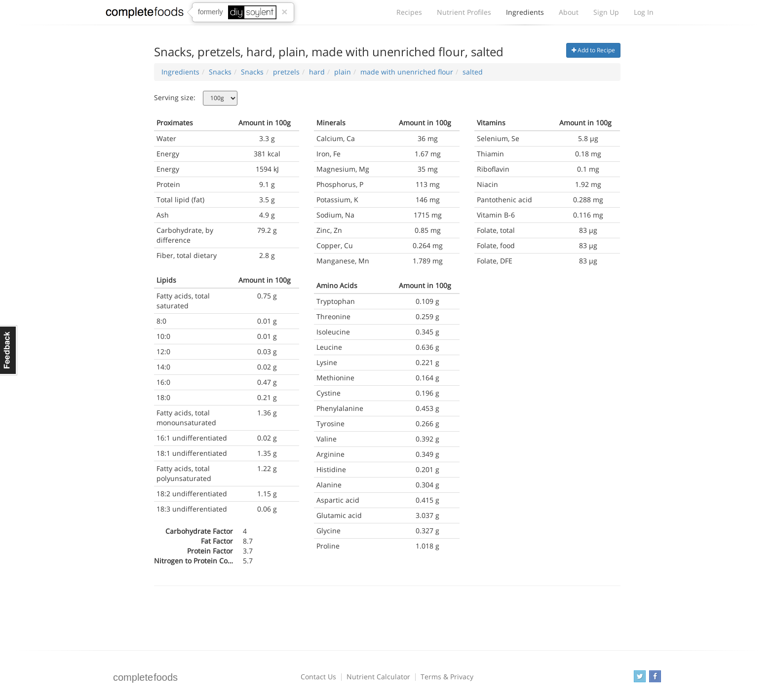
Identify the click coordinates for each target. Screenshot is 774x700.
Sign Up (606, 12)
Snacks (220, 72)
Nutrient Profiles (464, 12)
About (569, 12)
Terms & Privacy (447, 677)
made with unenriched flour (407, 72)
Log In (644, 12)
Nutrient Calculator (378, 677)
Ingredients (525, 15)
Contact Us (318, 677)
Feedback (9, 350)
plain (343, 72)
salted (473, 72)
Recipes (409, 12)
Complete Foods (145, 14)
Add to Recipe (593, 50)
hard (317, 72)
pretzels (286, 72)
